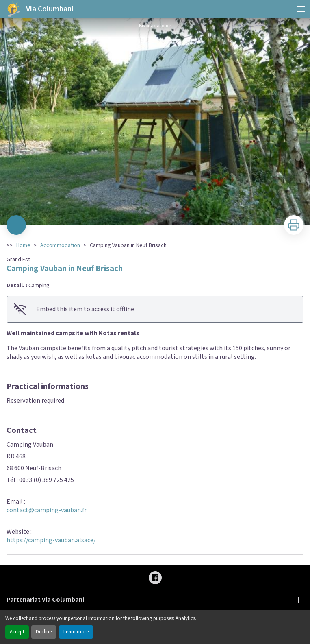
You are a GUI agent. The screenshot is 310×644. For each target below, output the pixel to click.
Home (23, 245)
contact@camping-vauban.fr (47, 510)
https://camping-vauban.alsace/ (51, 540)
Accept (17, 632)
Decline (44, 632)
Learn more (76, 632)
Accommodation (60, 245)
